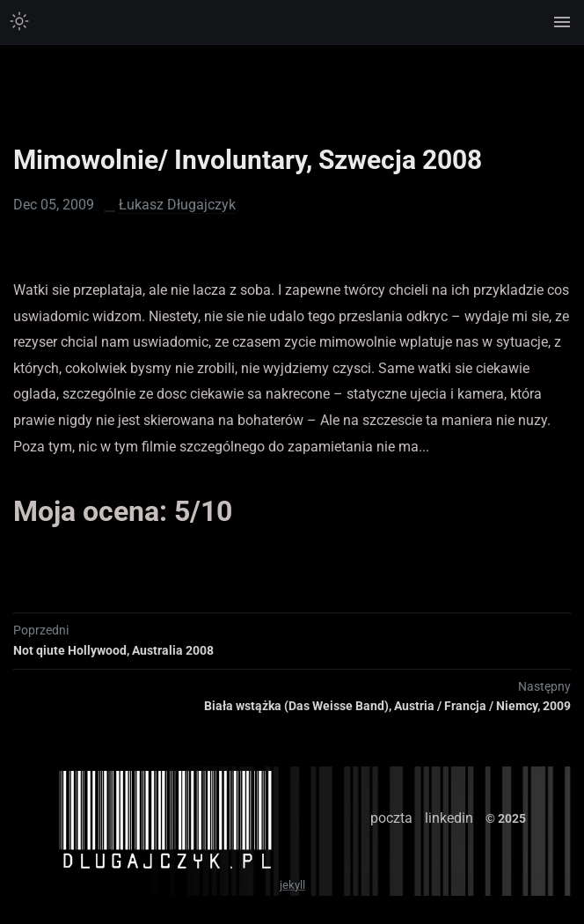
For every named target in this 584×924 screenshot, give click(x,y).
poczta (391, 818)
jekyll (292, 885)
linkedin (449, 818)
